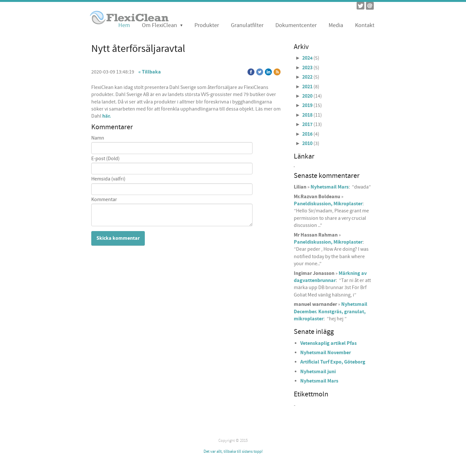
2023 (307, 68)
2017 (307, 124)
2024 (307, 58)
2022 (307, 77)
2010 (307, 143)
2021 (307, 87)
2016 (307, 134)
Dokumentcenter (296, 25)
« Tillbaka (150, 72)
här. (107, 116)
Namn (98, 138)
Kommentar (104, 200)
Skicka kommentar (118, 238)
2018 (307, 115)
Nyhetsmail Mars (330, 187)
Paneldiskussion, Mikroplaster (328, 204)
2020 (307, 96)
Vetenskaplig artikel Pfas (328, 343)
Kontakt (365, 25)
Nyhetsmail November (326, 353)
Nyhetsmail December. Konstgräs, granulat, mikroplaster (331, 311)
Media (336, 25)
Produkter (207, 25)
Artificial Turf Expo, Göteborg (333, 362)
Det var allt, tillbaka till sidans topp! (233, 452)
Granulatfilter (247, 25)
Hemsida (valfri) (108, 179)
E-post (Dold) (105, 159)
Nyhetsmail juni (318, 372)
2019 (307, 105)
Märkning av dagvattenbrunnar (330, 277)
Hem (124, 25)
